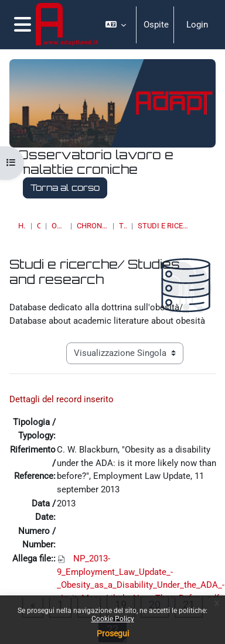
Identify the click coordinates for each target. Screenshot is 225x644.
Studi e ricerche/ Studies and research (163, 226)
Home (22, 226)
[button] (116, 25)
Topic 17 (122, 226)
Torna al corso (65, 188)
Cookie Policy (113, 619)
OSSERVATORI (58, 226)
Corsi (39, 226)
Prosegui (113, 633)
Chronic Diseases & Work (93, 226)
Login (197, 25)
